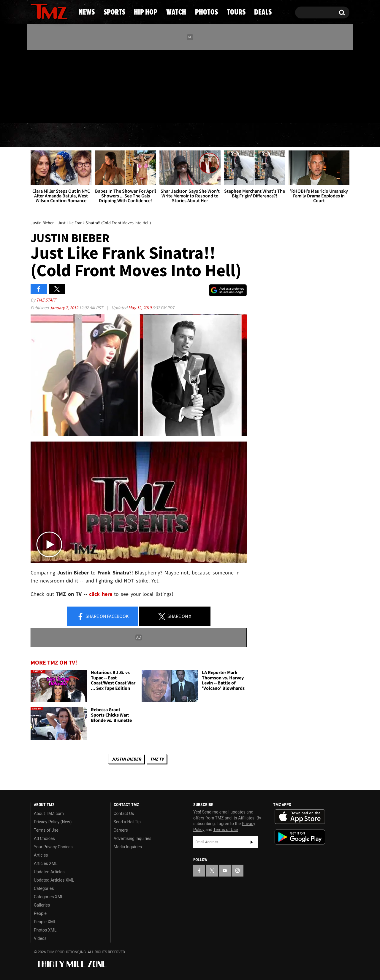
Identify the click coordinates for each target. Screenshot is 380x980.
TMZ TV (157, 759)
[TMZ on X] (44, 85)
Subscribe (252, 842)
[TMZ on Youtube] (55, 85)
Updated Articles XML (54, 880)
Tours (282, 135)
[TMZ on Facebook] (35, 85)
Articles (41, 855)
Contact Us (124, 813)
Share (103, 617)
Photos (235, 135)
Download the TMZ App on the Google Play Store (300, 837)
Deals (325, 135)
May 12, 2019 (140, 308)
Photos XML (45, 930)
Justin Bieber (126, 759)
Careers (121, 830)
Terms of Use (46, 830)
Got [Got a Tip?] (49, 111)
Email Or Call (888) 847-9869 (99, 111)
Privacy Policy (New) (53, 822)
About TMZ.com (49, 813)
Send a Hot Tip (127, 822)
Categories (44, 888)
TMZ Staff (46, 300)
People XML (45, 922)
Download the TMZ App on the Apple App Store (300, 817)
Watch (187, 135)
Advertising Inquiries (133, 838)
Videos (40, 938)
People (40, 913)
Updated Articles (49, 872)
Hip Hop (139, 135)
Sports (89, 135)
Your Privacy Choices (53, 847)
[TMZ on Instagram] (66, 85)
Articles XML (46, 863)
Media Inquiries (128, 847)
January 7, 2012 (64, 308)
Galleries (42, 905)
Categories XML (49, 897)
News (45, 135)
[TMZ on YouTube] (225, 871)
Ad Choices (44, 838)
